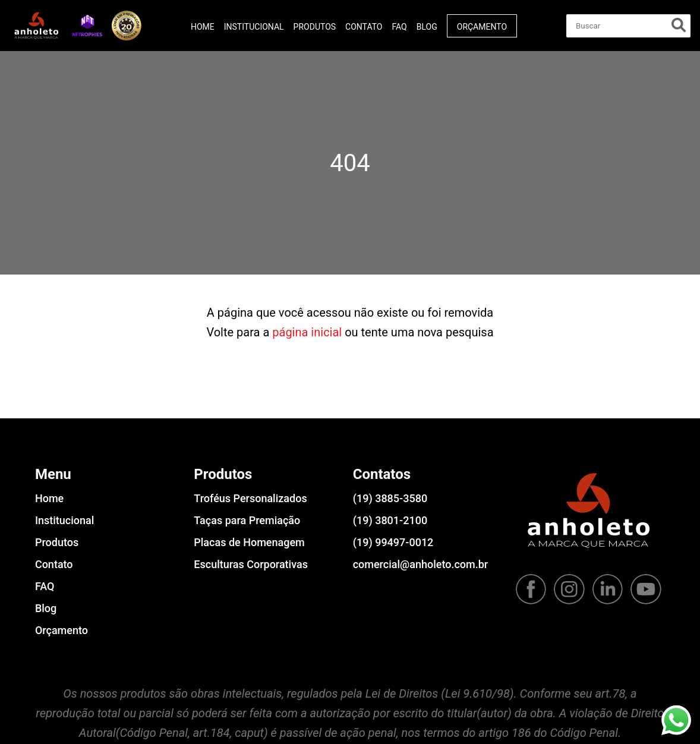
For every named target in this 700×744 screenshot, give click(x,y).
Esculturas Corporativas (251, 564)
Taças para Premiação (247, 520)
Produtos (315, 27)
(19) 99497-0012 (393, 542)
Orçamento (482, 27)
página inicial (307, 332)
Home (203, 27)
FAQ (399, 27)
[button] (87, 25)
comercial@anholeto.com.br (420, 564)
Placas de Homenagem (249, 542)
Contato (364, 27)
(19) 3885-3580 (390, 498)
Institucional (254, 27)
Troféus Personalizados (250, 498)
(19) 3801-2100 (390, 520)
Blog (427, 27)
